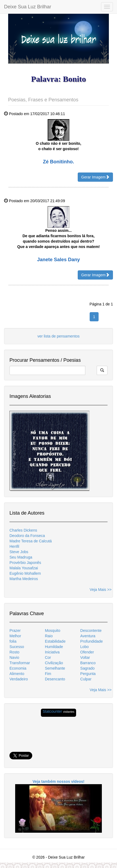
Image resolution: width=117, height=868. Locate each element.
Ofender (87, 652)
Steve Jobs (19, 552)
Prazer (15, 631)
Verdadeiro (19, 679)
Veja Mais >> (101, 590)
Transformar (20, 663)
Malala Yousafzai (24, 568)
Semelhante (55, 668)
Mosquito (53, 631)
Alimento (17, 674)
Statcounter (52, 711)
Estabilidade (55, 641)
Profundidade (91, 641)
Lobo (84, 647)
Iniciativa (52, 652)
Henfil (14, 546)
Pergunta (88, 674)
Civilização (54, 663)
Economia (18, 668)
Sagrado (87, 668)
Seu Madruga (21, 557)
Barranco (88, 663)
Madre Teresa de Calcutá (31, 541)
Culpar (86, 679)
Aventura (88, 636)
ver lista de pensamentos (58, 336)
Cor (48, 657)
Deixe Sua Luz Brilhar (28, 7)
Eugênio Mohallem (25, 573)
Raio (49, 636)
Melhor (15, 636)
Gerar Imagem (95, 177)
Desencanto (55, 679)
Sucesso (17, 647)
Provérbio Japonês (25, 563)
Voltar (85, 657)
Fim (48, 674)
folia (13, 641)
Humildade (54, 647)
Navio (14, 657)
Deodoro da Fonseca (27, 536)
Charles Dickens (23, 530)
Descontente (91, 631)
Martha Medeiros (24, 579)
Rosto (14, 652)
